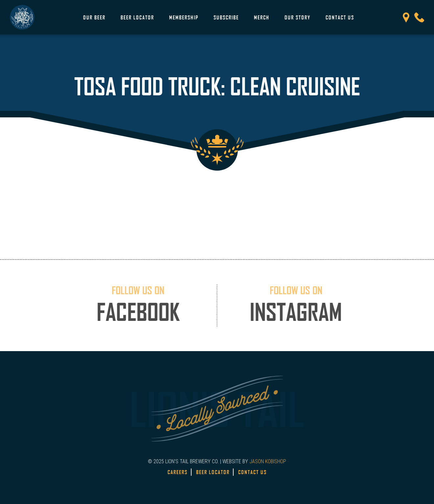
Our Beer (94, 17)
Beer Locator (137, 17)
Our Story (297, 17)
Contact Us (340, 17)
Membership (184, 17)
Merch (262, 17)
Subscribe (226, 17)
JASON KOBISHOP (268, 461)
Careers (178, 472)
